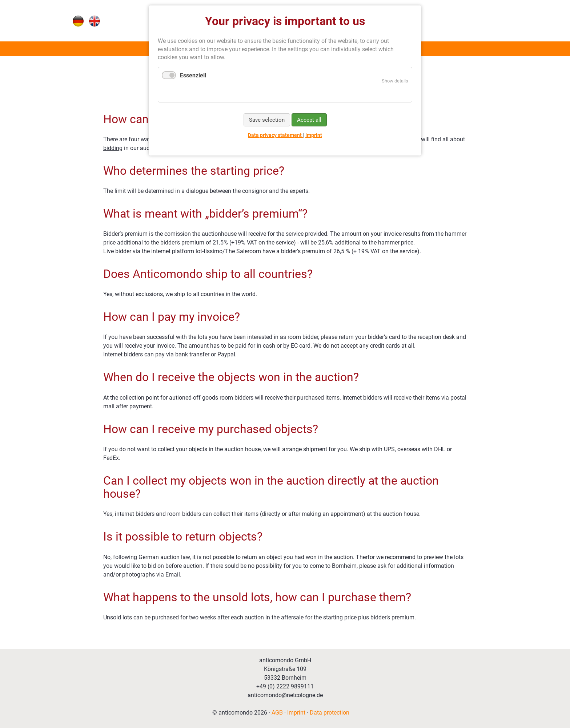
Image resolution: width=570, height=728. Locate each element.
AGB (277, 713)
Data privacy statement (275, 135)
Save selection (267, 120)
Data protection (330, 713)
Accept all (309, 120)
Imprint (296, 713)
